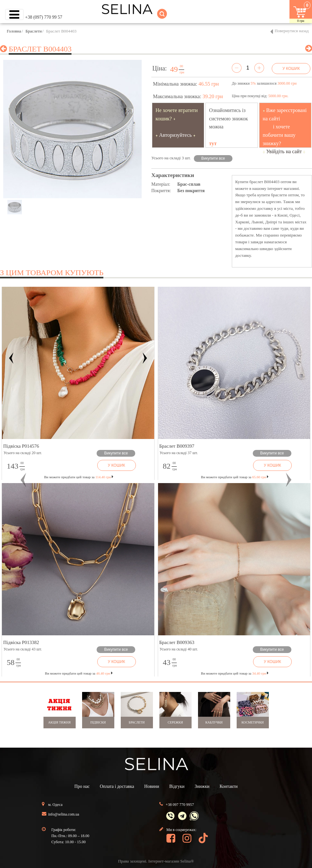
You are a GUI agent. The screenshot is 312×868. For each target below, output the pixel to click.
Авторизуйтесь (175, 135)
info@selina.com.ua (64, 814)
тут (213, 143)
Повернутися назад (292, 31)
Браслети (33, 31)
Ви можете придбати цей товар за (79, 477)
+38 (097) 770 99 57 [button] (44, 17)
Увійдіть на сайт (284, 151)
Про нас (82, 786)
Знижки (202, 786)
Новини (152, 786)
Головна (14, 31)
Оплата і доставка (117, 786)
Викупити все (213, 158)
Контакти (229, 786)
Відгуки (177, 786)
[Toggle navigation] (14, 14)
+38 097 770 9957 (180, 805)
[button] (23, 480)
